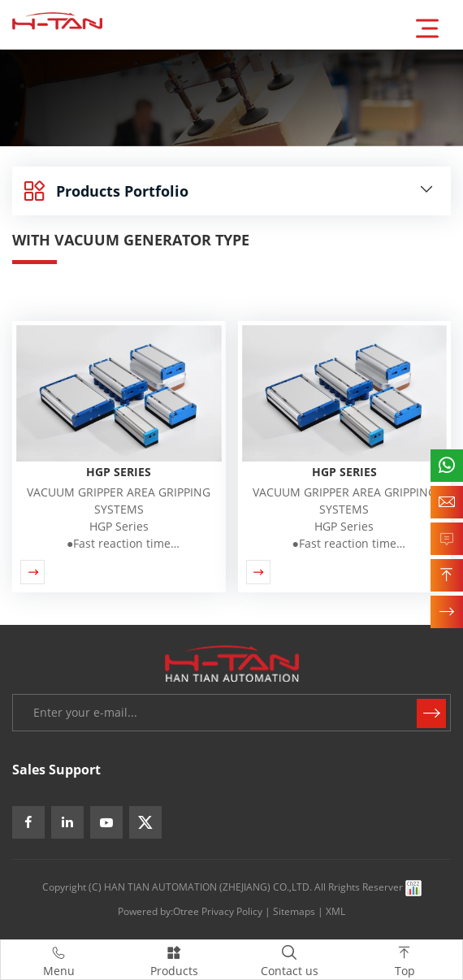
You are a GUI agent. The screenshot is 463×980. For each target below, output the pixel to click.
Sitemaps (294, 911)
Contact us (289, 959)
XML (335, 911)
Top (405, 959)
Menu (58, 959)
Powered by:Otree (158, 911)
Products (174, 959)
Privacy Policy (232, 911)
